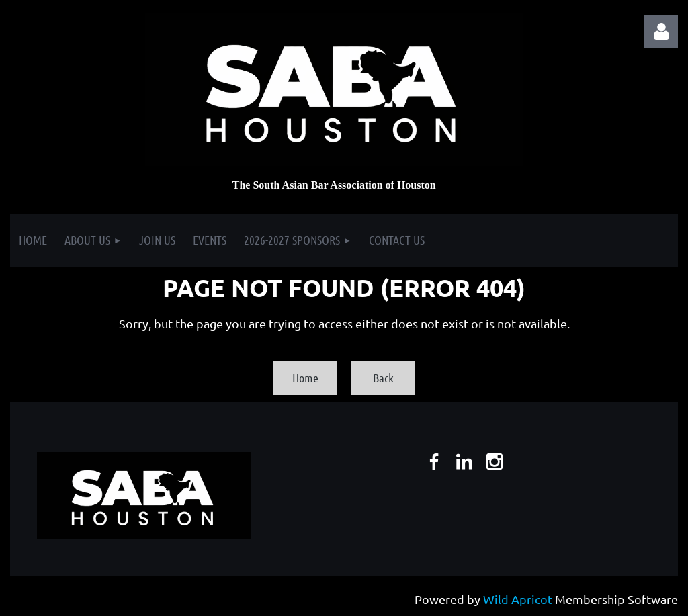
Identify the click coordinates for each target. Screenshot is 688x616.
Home (305, 378)
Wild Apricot (518, 599)
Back (383, 378)
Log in (661, 32)
